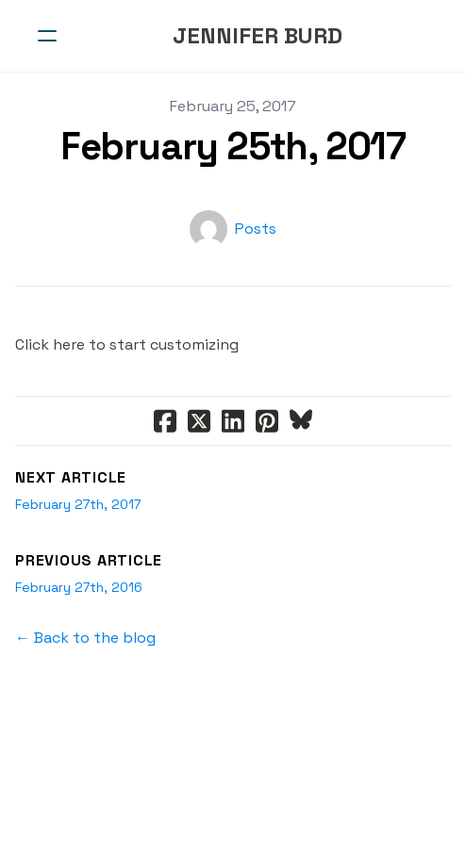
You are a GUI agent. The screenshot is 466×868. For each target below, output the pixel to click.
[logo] (258, 36)
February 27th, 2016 (79, 587)
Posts (256, 229)
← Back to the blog (85, 638)
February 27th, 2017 (78, 504)
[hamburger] (47, 36)
